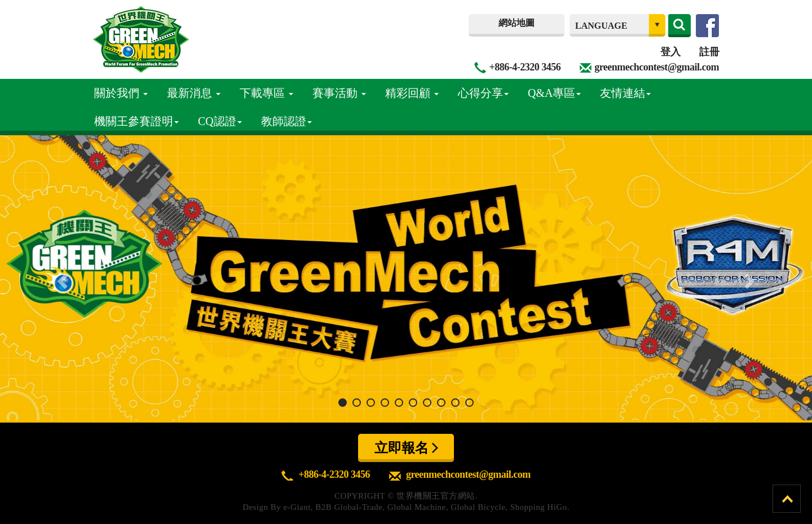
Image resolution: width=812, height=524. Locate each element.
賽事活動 (339, 93)
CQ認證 (220, 121)
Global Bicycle (478, 507)
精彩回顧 (412, 93)
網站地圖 (517, 23)
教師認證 (286, 121)
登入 (670, 52)
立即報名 (406, 447)
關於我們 (121, 93)
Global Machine (417, 507)
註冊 (709, 52)
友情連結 (625, 93)
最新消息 (194, 93)
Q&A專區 (554, 93)
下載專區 (266, 93)
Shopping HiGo (539, 507)
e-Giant (297, 507)
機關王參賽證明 (136, 121)
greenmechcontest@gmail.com (657, 67)
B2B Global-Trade (349, 507)
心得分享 (483, 93)
